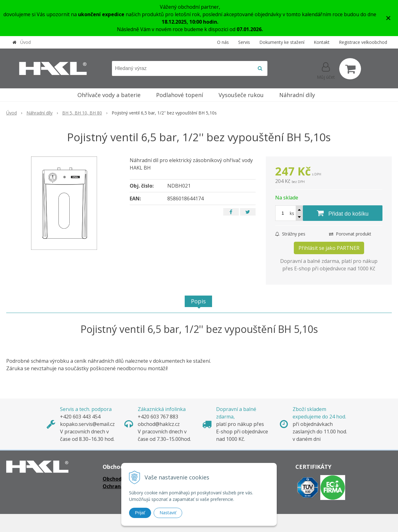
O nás (223, 42)
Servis (244, 42)
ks (292, 213)
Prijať (140, 513)
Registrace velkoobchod (363, 42)
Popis (198, 301)
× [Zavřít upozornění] (388, 18)
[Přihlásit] (326, 70)
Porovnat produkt (350, 234)
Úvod (25, 42)
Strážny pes (290, 234)
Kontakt (322, 42)
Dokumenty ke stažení (282, 42)
